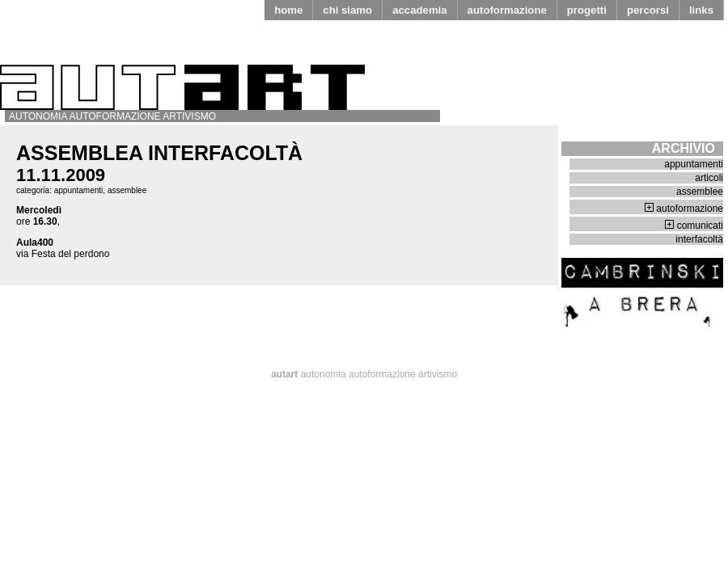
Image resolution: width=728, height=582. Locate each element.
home (288, 10)
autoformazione (507, 10)
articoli (709, 178)
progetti (587, 10)
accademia (419, 10)
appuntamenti (79, 190)
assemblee (127, 190)
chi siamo (347, 10)
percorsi (648, 10)
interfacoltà (699, 239)
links (701, 10)
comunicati (700, 226)
